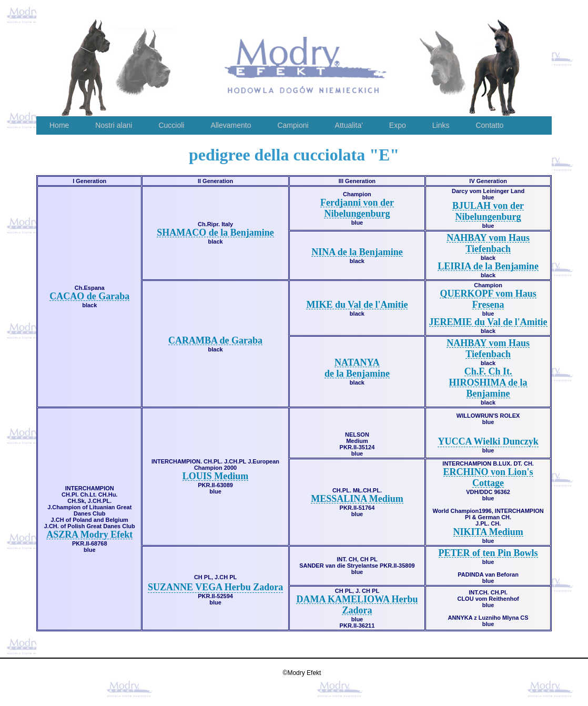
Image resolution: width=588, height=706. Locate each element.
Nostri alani (114, 125)
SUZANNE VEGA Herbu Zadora (215, 587)
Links (441, 125)
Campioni (293, 125)
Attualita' (349, 125)
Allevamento (231, 125)
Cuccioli (171, 125)
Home (59, 125)
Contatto (489, 125)
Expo (398, 125)
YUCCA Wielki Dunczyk (488, 441)
